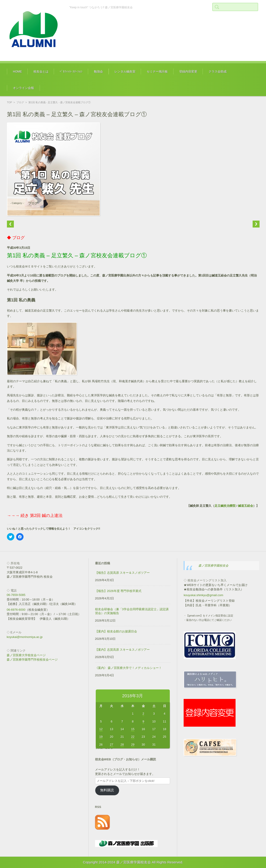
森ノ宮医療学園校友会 (213, 566)
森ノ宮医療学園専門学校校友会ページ (32, 660)
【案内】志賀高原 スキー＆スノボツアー (123, 650)
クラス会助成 (218, 71)
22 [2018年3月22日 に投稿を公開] (133, 737)
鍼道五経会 (246, 506)
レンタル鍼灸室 (125, 71)
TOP (9, 102)
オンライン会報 (23, 88)
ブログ (20, 102)
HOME (17, 71)
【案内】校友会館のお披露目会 (116, 631)
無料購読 (107, 790)
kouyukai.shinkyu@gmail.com (203, 595)
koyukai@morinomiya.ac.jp (25, 637)
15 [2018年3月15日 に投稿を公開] (133, 729)
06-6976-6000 (16, 610)
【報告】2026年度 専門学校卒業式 (118, 591)
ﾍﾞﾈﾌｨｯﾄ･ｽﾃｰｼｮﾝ (71, 71)
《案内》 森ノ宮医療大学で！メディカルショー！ (129, 668)
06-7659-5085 (16, 595)
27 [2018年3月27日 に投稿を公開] (111, 745)
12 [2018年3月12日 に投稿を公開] (101, 729)
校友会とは (41, 71)
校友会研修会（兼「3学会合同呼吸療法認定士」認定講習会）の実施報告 (132, 611)
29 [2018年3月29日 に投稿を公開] (133, 745)
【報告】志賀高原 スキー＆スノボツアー (123, 573)
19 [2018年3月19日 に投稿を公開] (101, 737)
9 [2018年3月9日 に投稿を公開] (143, 721)
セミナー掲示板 (157, 71)
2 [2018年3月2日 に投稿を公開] (143, 714)
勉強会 (98, 71)
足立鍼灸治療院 (225, 506)
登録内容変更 (188, 71)
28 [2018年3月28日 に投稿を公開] (122, 745)
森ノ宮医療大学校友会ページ (26, 655)
